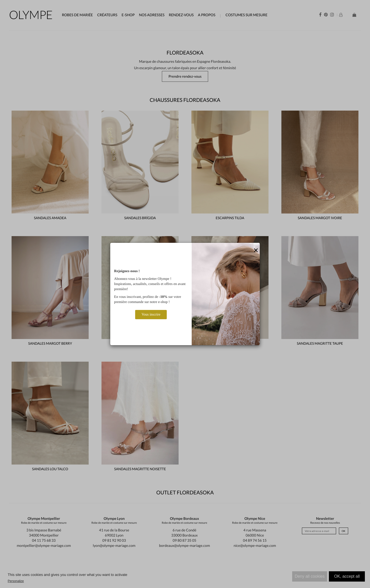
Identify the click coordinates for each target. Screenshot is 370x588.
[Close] (256, 251)
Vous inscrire (151, 314)
